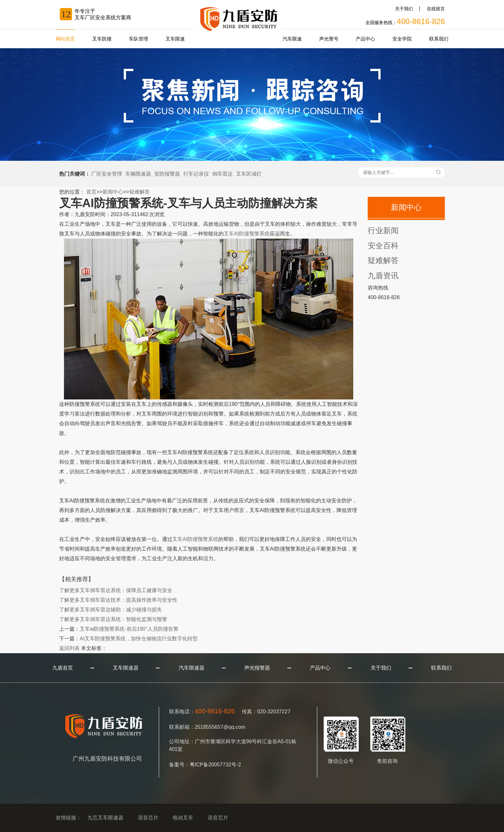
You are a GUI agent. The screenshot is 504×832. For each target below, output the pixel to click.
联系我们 (439, 39)
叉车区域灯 (249, 174)
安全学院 (402, 39)
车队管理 (139, 39)
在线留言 (436, 9)
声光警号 (329, 39)
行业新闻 (383, 230)
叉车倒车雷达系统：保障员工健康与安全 (116, 590)
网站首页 (65, 39)
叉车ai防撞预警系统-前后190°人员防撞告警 (129, 629)
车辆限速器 (138, 174)
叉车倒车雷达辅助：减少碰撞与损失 (111, 610)
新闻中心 (113, 192)
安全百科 (383, 246)
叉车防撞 (102, 39)
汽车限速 (292, 39)
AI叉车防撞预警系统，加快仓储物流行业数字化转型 (139, 639)
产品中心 (365, 39)
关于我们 (404, 9)
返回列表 (69, 648)
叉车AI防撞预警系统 (247, 234)
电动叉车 (183, 818)
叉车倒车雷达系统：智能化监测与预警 (113, 619)
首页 (91, 192)
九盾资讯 (383, 275)
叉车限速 (175, 39)
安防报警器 (167, 174)
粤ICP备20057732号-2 (215, 765)
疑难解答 (139, 192)
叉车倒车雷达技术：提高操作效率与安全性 (118, 600)
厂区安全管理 (107, 174)
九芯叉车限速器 (105, 818)
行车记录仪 (196, 174)
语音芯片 (148, 818)
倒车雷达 (222, 174)
